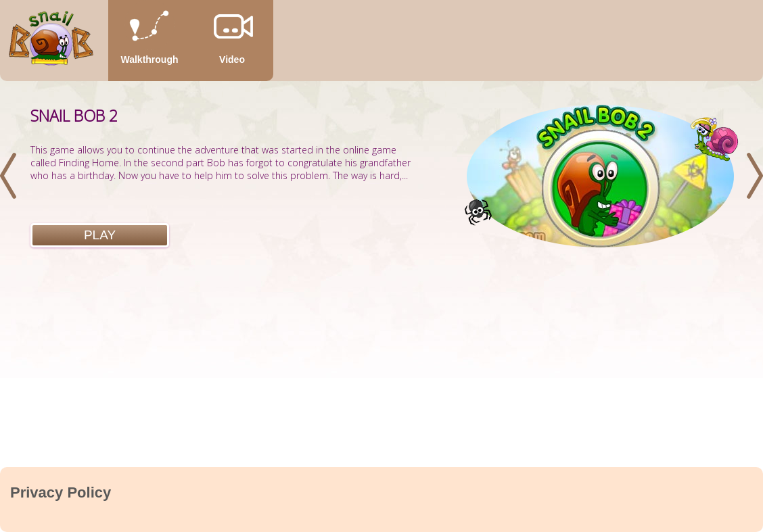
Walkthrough (149, 59)
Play (100, 235)
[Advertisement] (381, 366)
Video (232, 59)
